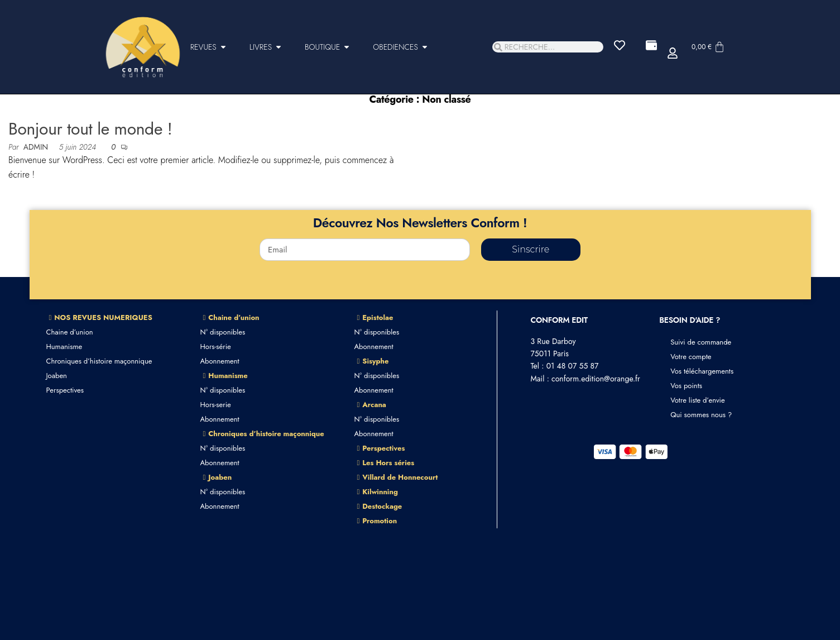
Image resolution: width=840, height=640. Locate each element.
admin (37, 147)
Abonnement (220, 361)
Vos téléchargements (702, 371)
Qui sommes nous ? (701, 415)
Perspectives (65, 390)
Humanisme (64, 347)
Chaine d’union (70, 332)
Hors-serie (216, 405)
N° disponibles (223, 332)
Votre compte (691, 357)
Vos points (686, 386)
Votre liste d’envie (698, 400)
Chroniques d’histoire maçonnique (99, 361)
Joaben (57, 376)
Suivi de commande (701, 342)
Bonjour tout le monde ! (90, 129)
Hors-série (216, 347)
